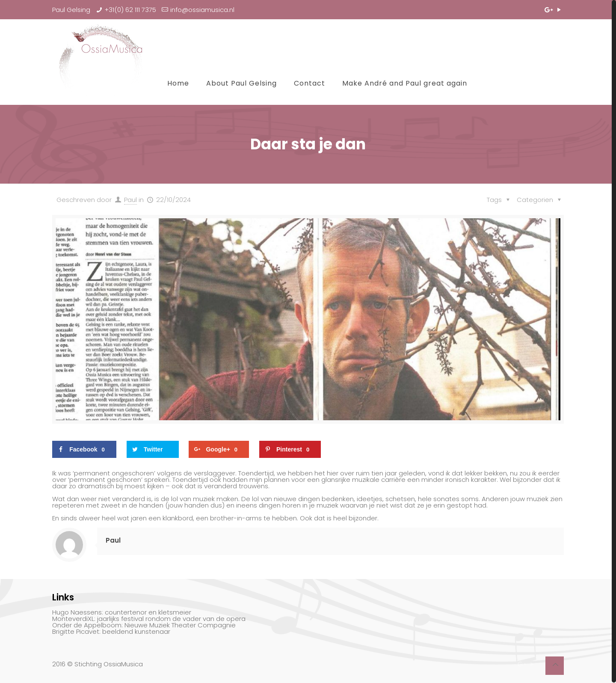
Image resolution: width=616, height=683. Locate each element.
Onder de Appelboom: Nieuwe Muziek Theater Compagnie (144, 625)
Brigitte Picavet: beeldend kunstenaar (111, 631)
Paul (130, 200)
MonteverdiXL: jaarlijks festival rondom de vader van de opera (149, 619)
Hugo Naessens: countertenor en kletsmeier (122, 612)
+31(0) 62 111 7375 (130, 10)
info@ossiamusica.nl (202, 10)
